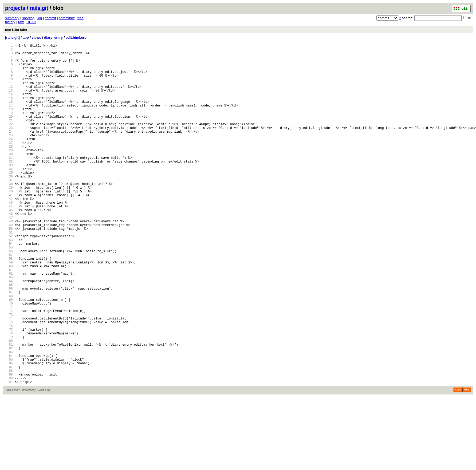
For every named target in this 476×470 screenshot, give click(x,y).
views (36, 37)
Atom (458, 463)
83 (9, 418)
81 (9, 409)
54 (9, 287)
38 (9, 214)
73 (9, 373)
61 (9, 319)
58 (9, 305)
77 (9, 391)
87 (9, 437)
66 (9, 341)
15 (9, 110)
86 (9, 432)
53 (9, 282)
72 (9, 368)
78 (9, 396)
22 (9, 142)
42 (9, 232)
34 (9, 196)
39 (9, 219)
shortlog (28, 18)
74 (9, 378)
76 (9, 387)
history (10, 22)
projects (15, 8)
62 (9, 323)
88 (9, 441)
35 (9, 201)
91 (9, 455)
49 (9, 264)
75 (9, 382)
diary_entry (53, 37)
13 (9, 101)
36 (9, 205)
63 (9, 328)
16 (9, 114)
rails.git (39, 8)
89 (9, 446)
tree (80, 18)
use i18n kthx (16, 30)
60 (9, 314)
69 (9, 355)
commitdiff (67, 18)
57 (9, 300)
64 (9, 332)
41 (9, 228)
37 (9, 210)
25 (9, 155)
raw (21, 22)
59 (9, 309)
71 (9, 364)
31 (9, 182)
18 (9, 123)
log (40, 18)
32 (9, 187)
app (26, 37)
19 (9, 128)
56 (9, 296)
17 (9, 119)
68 (9, 350)
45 (9, 246)
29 (9, 173)
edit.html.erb (76, 37)
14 (9, 105)
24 (9, 151)
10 (9, 87)
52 (9, 278)
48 (9, 260)
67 (9, 346)
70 (9, 359)
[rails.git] (12, 37)
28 (9, 169)
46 (9, 250)
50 (9, 269)
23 (9, 146)
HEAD (31, 22)
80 (9, 405)
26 (9, 160)
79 (9, 400)
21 (9, 137)
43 (9, 237)
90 (9, 450)
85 (9, 427)
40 (9, 223)
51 (9, 273)
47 (9, 255)
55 (9, 291)
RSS (467, 463)
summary (12, 18)
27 (9, 164)
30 (9, 178)
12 (9, 96)
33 (9, 191)
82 (9, 414)
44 (9, 241)
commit (50, 18)
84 (9, 423)
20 (9, 133)
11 (9, 92)
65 (9, 337)
